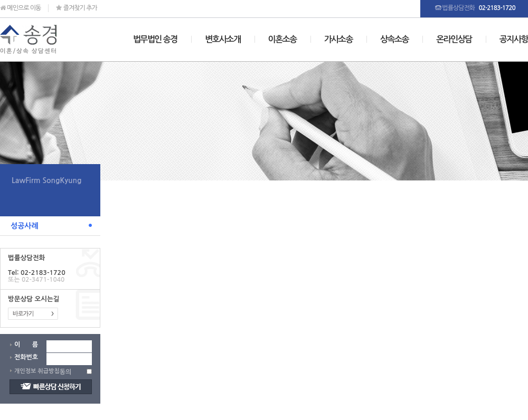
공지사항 (514, 39)
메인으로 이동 (20, 8)
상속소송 (394, 39)
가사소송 (338, 39)
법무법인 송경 (155, 39)
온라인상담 (454, 39)
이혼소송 (282, 39)
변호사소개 (223, 39)
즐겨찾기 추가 (76, 8)
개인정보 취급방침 (37, 371)
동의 (66, 372)
